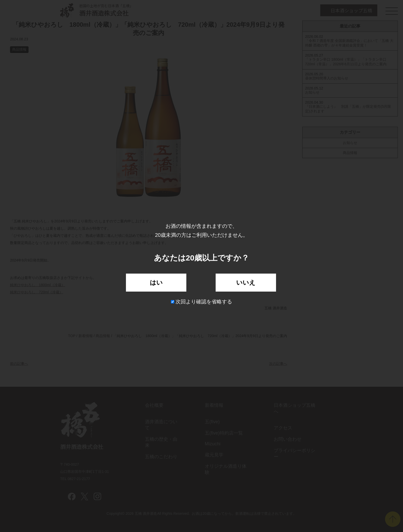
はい (156, 282)
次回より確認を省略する (202, 302)
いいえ (246, 282)
